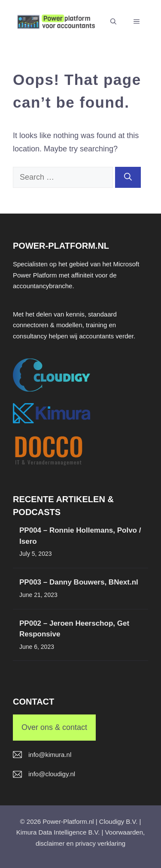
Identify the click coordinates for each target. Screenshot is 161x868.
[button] (113, 21)
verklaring (111, 843)
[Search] (128, 177)
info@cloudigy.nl (52, 774)
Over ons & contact (54, 727)
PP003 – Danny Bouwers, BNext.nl (79, 582)
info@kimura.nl (50, 755)
